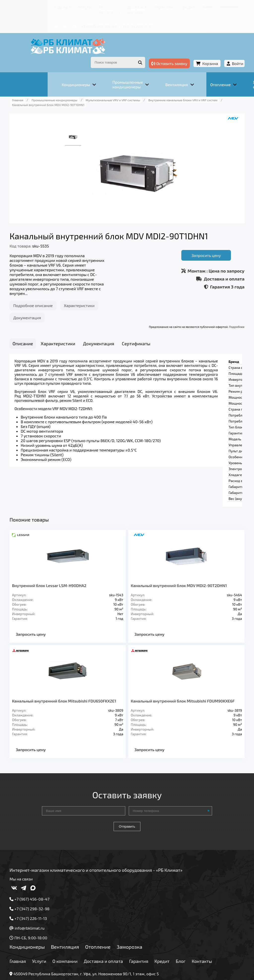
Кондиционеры (37, 904)
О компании (70, 6)
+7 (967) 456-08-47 (66, 19)
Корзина (201, 52)
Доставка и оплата (103, 6)
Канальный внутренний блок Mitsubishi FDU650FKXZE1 (59, 656)
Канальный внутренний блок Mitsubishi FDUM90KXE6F (168, 656)
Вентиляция (75, 904)
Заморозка (139, 904)
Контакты (189, 6)
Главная (29, 6)
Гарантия (134, 6)
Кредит (154, 6)
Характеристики (89, 291)
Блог (170, 6)
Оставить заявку (160, 52)
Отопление (107, 904)
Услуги (48, 6)
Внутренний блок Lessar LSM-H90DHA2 (59, 539)
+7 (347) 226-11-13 (103, 19)
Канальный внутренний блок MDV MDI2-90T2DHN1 (179, 539)
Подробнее (227, 312)
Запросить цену (196, 239)
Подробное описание (43, 291)
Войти (228, 52)
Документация (37, 303)
